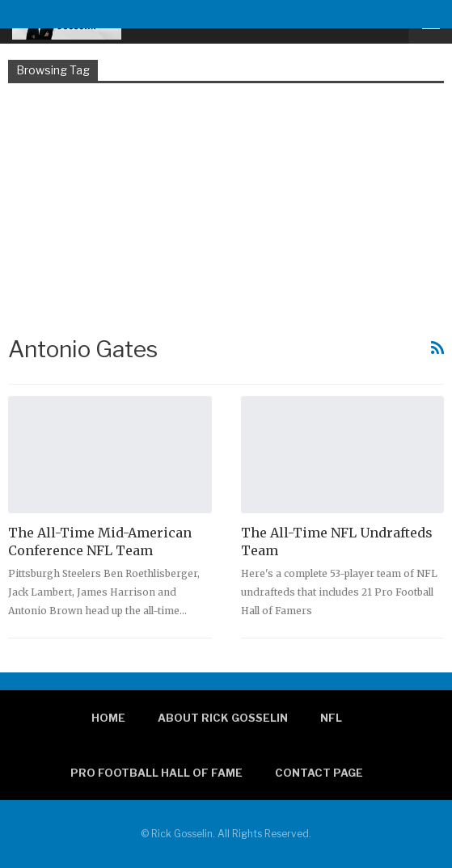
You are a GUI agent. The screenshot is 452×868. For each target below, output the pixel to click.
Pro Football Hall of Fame (156, 773)
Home (108, 718)
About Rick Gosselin (223, 718)
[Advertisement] (226, 208)
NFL (331, 718)
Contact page (319, 773)
